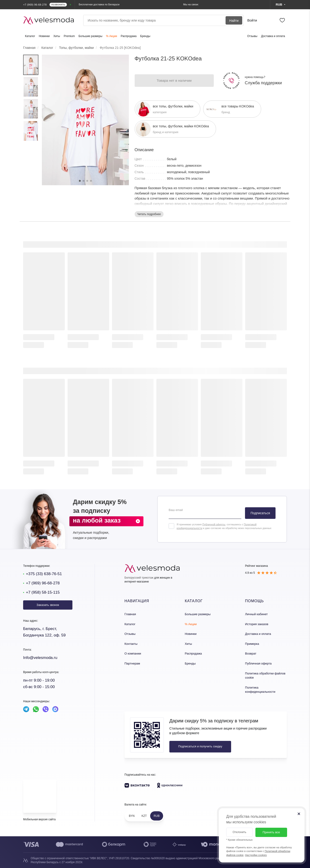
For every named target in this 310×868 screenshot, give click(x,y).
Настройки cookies (256, 855)
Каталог (30, 36)
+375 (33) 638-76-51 (44, 574)
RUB (157, 816)
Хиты (57, 36)
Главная (130, 614)
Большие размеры (90, 36)
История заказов (257, 624)
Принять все (271, 832)
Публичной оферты (214, 524)
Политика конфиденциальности (260, 690)
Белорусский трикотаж (139, 578)
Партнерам (132, 663)
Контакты (131, 644)
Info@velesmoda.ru (40, 658)
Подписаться (260, 513)
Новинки (44, 36)
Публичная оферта (258, 663)
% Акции (112, 36)
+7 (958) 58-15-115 (43, 592)
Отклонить (239, 832)
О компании (133, 653)
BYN (132, 816)
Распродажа (129, 36)
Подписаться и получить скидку (200, 746)
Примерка (252, 644)
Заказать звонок (48, 605)
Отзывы (252, 36)
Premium (69, 36)
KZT (144, 816)
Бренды (145, 36)
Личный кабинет (256, 614)
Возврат (251, 653)
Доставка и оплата (273, 36)
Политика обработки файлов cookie (265, 676)
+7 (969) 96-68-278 (43, 583)
